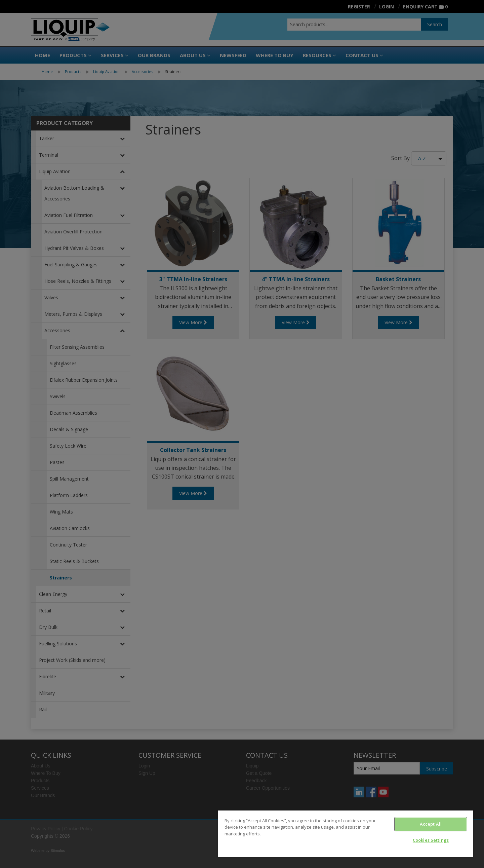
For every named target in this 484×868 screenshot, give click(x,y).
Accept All (431, 824)
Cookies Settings (431, 840)
